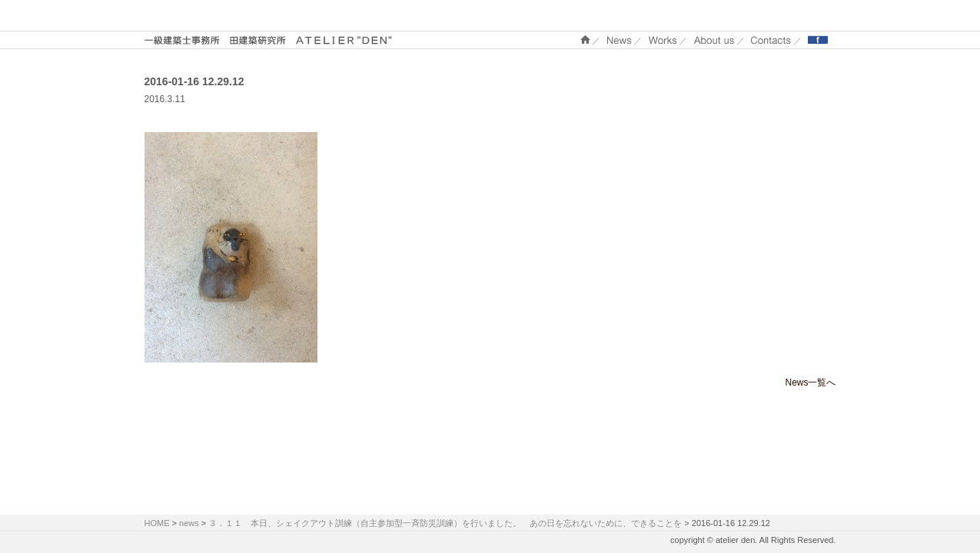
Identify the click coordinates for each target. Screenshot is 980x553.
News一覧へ (810, 382)
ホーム (585, 40)
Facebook (818, 40)
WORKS (663, 40)
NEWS (620, 40)
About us (714, 40)
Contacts (771, 40)
